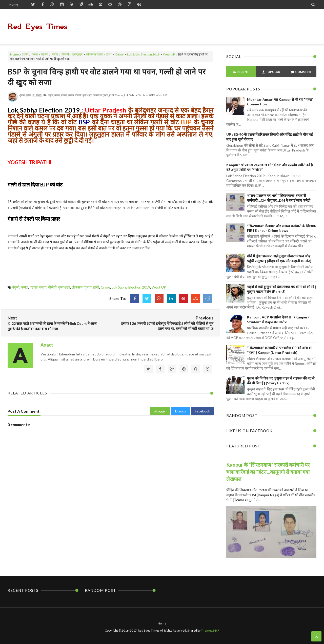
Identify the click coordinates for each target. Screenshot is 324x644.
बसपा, (71, 95)
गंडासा (45, 54)
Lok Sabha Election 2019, (140, 95)
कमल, (57, 95)
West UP (169, 54)
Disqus (181, 411)
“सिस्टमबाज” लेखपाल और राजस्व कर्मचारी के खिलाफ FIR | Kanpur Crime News (281, 228)
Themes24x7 (210, 630)
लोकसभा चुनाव (94, 54)
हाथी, (112, 95)
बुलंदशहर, (87, 95)
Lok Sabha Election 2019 (143, 54)
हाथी (109, 54)
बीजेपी (65, 54)
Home (14, 4)
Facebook (202, 411)
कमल (35, 54)
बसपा (55, 54)
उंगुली (25, 54)
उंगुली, (51, 95)
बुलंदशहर (77, 54)
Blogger (160, 411)
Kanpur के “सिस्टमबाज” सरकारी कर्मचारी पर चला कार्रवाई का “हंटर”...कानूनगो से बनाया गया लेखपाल (268, 472)
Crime (119, 54)
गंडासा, (64, 95)
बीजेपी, (78, 95)
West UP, (161, 95)
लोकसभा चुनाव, (101, 95)
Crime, (119, 95)
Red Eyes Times (37, 26)
